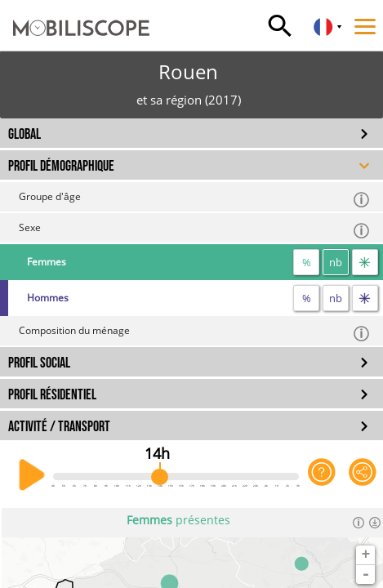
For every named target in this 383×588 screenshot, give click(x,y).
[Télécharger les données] (375, 523)
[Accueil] (75, 12)
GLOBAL (24, 134)
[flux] (365, 262)
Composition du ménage (195, 333)
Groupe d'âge (195, 199)
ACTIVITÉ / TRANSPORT (59, 427)
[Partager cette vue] (363, 475)
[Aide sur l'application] (322, 475)
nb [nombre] (336, 262)
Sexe (195, 230)
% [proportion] (307, 262)
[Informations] (359, 523)
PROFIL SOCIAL (39, 363)
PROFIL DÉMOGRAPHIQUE (61, 166)
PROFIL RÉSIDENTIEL (52, 395)
